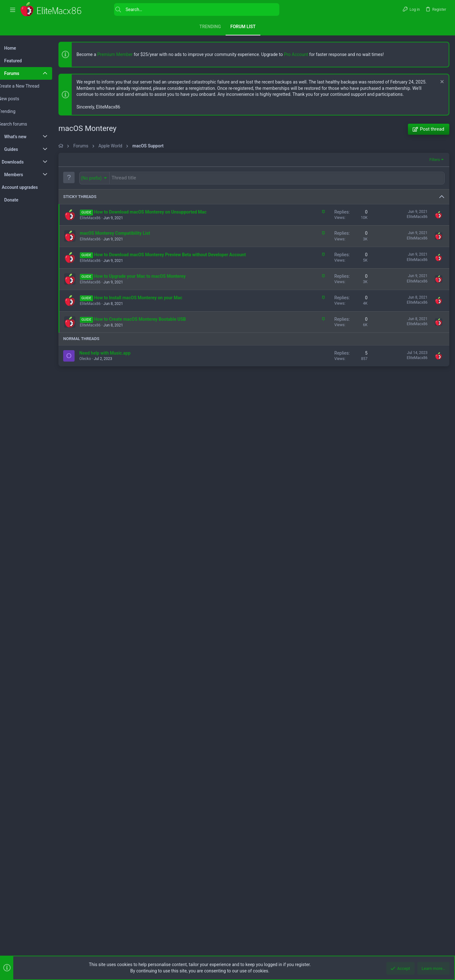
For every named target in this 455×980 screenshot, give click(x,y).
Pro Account (310, 54)
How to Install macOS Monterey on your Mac (152, 474)
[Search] (185, 9)
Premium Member (129, 54)
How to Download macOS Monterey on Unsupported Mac (164, 388)
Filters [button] (434, 337)
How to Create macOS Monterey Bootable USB (154, 496)
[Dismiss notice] (441, 82)
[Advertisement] (261, 197)
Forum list (243, 27)
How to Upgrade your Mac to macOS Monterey (154, 453)
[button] (13, 10)
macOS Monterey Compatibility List (129, 410)
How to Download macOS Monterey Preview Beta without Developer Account (184, 431)
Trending (210, 27)
